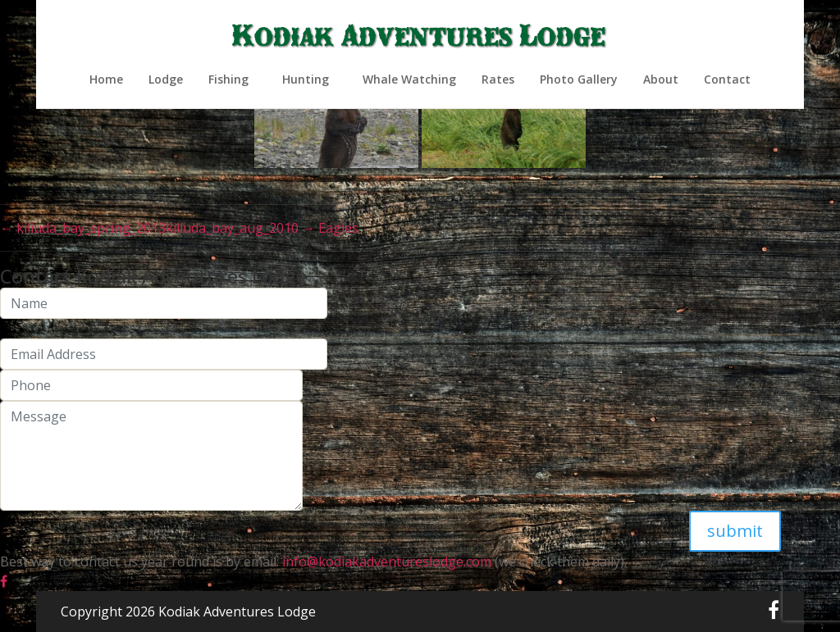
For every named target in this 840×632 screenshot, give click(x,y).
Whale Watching (409, 79)
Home (106, 79)
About (661, 79)
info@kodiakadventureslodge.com (385, 562)
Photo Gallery (579, 79)
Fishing (228, 79)
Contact (727, 79)
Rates (498, 79)
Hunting (306, 79)
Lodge (166, 79)
